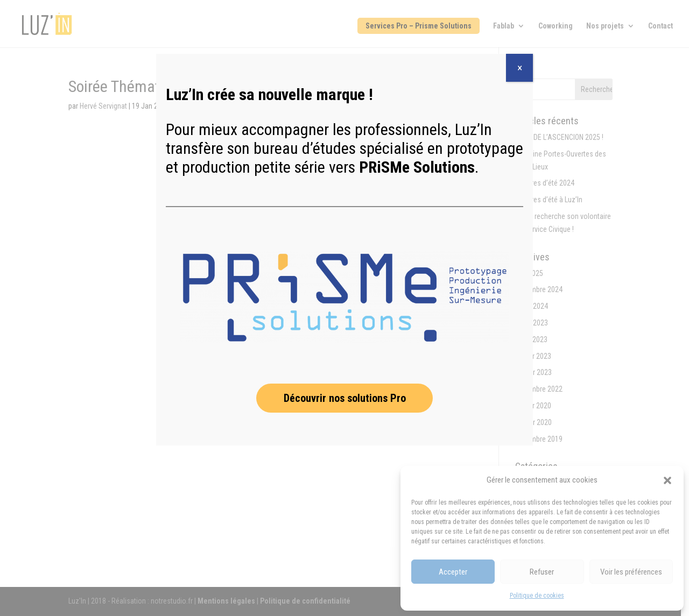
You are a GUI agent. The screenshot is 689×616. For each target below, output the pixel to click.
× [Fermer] (520, 68)
